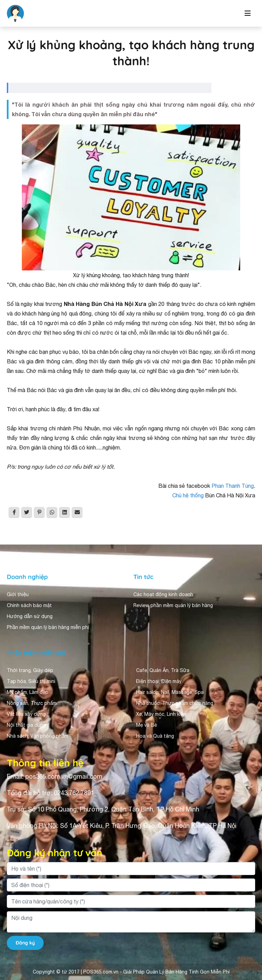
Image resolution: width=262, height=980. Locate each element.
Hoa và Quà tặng (155, 736)
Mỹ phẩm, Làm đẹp (28, 692)
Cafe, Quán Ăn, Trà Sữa (163, 670)
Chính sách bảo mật (29, 605)
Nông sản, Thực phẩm (32, 703)
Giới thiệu (18, 594)
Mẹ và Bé (147, 725)
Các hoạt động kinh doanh (163, 594)
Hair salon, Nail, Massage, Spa (170, 692)
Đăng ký (25, 943)
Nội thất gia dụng (26, 725)
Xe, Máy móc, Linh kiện (161, 714)
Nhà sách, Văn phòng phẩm (38, 736)
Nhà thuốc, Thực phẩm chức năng (175, 703)
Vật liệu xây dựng (26, 714)
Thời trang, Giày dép (30, 670)
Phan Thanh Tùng (233, 486)
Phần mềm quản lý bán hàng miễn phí (48, 627)
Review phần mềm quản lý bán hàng (173, 605)
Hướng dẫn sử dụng (30, 616)
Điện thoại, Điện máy (159, 681)
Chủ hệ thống (188, 495)
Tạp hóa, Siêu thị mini (31, 681)
